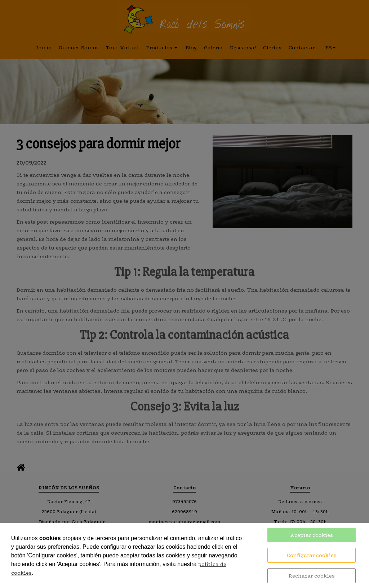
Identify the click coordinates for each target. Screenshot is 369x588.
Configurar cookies (312, 555)
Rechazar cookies (312, 576)
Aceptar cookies (312, 535)
